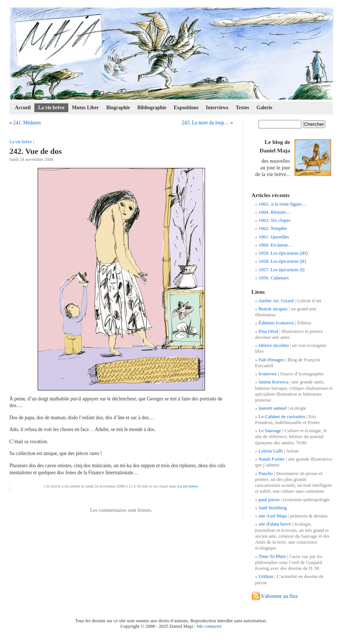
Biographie (118, 108)
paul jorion (269, 500)
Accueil (23, 108)
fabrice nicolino (274, 345)
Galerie (265, 108)
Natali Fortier (271, 459)
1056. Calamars (274, 278)
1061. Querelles (274, 237)
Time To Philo (272, 556)
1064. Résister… (275, 212)
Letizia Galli (271, 451)
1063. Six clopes (274, 220)
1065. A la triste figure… (283, 204)
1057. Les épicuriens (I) (281, 270)
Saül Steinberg (273, 508)
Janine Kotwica (273, 382)
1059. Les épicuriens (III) (283, 253)
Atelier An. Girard (276, 301)
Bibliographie (152, 108)
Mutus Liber (85, 108)
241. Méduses (27, 123)
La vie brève (51, 108)
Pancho (266, 473)
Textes (242, 108)
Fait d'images (271, 360)
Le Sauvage (270, 431)
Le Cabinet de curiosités (282, 416)
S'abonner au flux (280, 596)
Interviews (217, 108)
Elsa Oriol (268, 331)
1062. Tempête (273, 228)
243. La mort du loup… (205, 123)
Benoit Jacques (273, 309)
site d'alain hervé (275, 524)
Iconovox (268, 374)
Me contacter (209, 626)
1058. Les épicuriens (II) (282, 261)
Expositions (186, 108)
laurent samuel (273, 408)
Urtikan (266, 576)
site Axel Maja (273, 516)
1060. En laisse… (276, 245)
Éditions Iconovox (276, 323)
